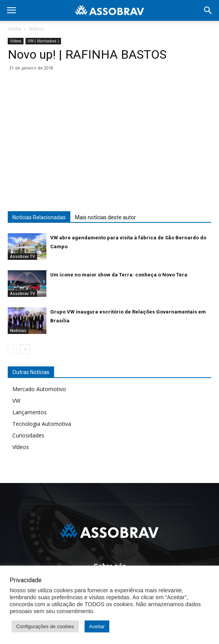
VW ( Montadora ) (43, 41)
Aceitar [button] (97, 626)
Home (14, 29)
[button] (208, 10)
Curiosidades (28, 435)
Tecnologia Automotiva (42, 424)
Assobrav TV (22, 256)
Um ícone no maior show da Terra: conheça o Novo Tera (119, 275)
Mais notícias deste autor (105, 217)
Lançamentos (30, 412)
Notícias (18, 330)
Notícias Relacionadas (39, 217)
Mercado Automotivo (39, 389)
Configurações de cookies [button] (45, 626)
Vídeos (36, 29)
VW (16, 401)
